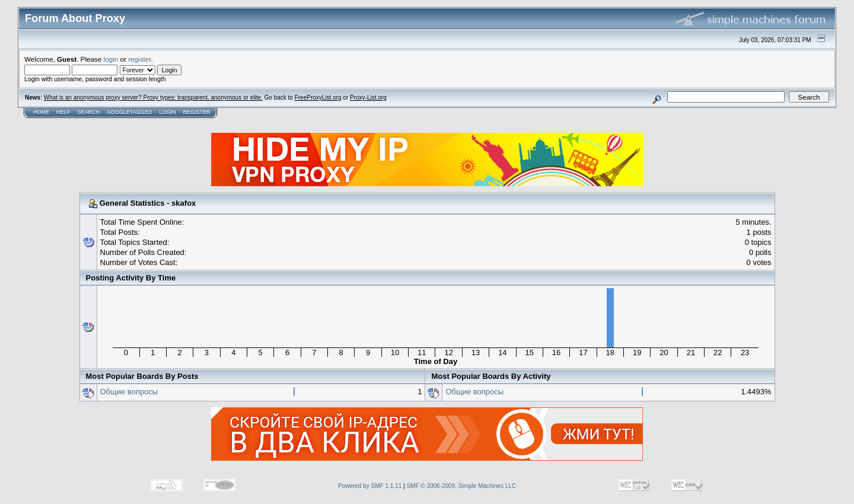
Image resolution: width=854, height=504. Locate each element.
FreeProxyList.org (318, 98)
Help (63, 112)
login (111, 59)
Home (41, 112)
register (139, 59)
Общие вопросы (129, 392)
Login (167, 112)
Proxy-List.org (368, 98)
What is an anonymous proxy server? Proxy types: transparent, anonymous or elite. (153, 98)
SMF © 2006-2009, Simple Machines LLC (461, 486)
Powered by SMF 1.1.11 (370, 486)
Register (196, 112)
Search (89, 112)
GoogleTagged (129, 112)
